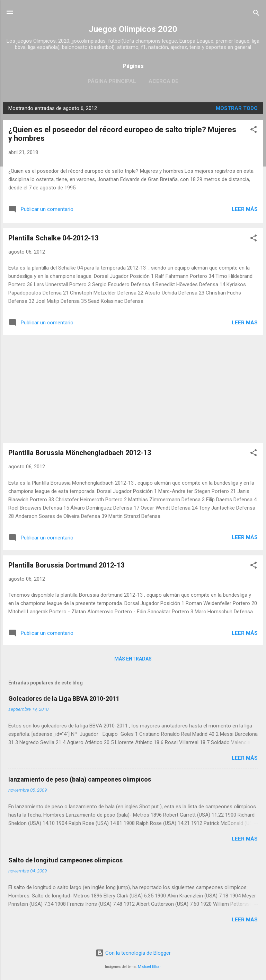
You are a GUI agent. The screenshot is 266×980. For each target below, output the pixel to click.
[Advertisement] (133, 389)
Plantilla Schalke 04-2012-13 (53, 238)
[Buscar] (256, 14)
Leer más (245, 209)
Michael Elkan (150, 967)
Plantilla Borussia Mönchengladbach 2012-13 (80, 453)
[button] (254, 131)
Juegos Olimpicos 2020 (133, 29)
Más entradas (133, 659)
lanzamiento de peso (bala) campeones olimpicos (80, 779)
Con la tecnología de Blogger (133, 953)
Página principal (112, 81)
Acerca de (163, 81)
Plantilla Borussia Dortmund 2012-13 (66, 565)
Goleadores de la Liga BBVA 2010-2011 (64, 698)
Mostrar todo (237, 108)
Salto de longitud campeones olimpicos (65, 860)
